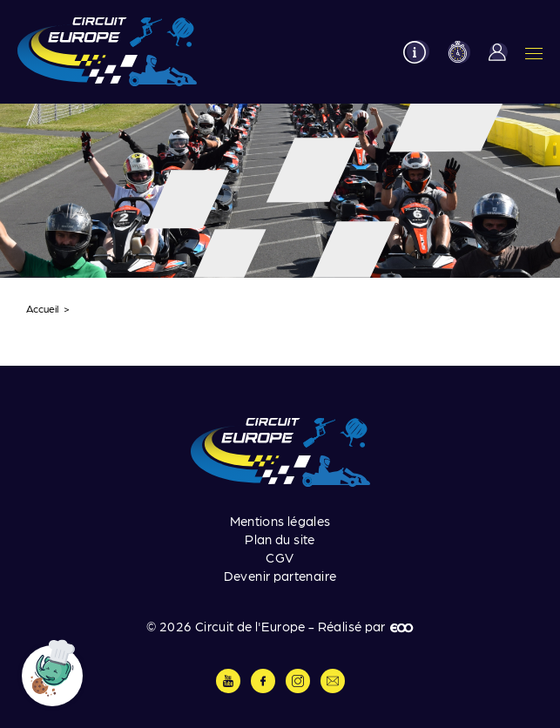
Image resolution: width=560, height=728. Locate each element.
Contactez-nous (333, 681)
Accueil (43, 308)
